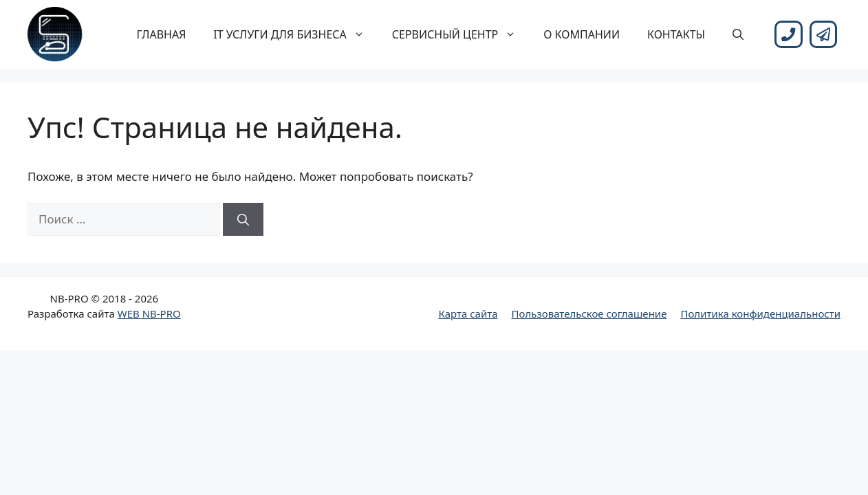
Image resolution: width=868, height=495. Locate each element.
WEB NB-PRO (149, 313)
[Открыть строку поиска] (738, 34)
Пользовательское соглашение (589, 313)
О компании (582, 34)
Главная (162, 34)
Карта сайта (468, 313)
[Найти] (243, 219)
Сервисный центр (461, 34)
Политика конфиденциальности (760, 313)
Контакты (676, 34)
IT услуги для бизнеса (295, 34)
